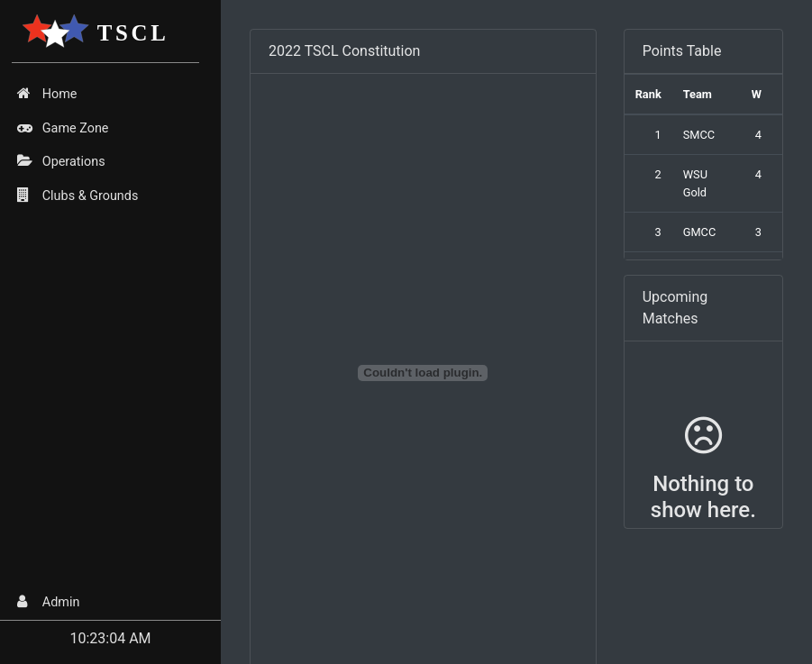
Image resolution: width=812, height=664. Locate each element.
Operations (61, 161)
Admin (48, 602)
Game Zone (63, 128)
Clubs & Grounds (78, 196)
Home (47, 94)
